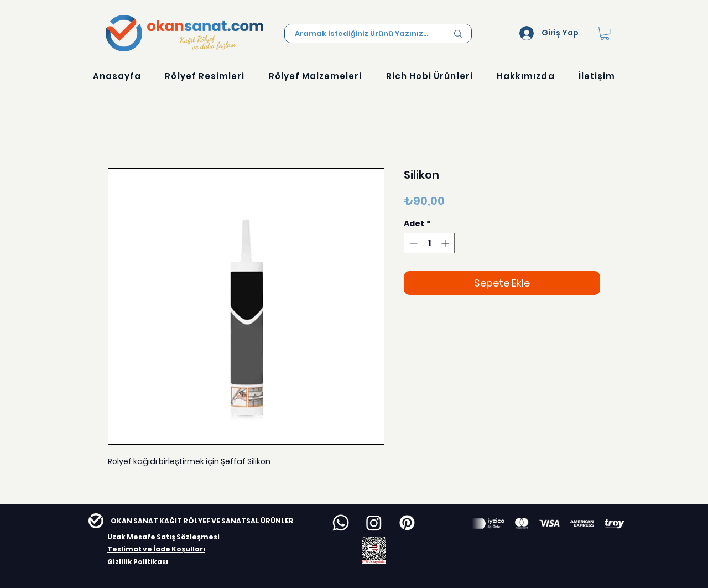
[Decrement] (412, 243)
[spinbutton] (429, 243)
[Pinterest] (407, 523)
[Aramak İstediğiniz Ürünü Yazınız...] (363, 34)
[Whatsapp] (341, 523)
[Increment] (446, 243)
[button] (605, 33)
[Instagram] (374, 523)
